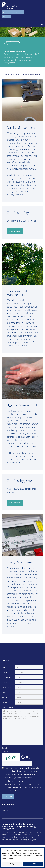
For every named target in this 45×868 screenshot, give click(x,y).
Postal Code (7, 687)
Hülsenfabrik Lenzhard (11, 74)
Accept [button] (33, 864)
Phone (4, 697)
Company (6, 682)
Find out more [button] (8, 858)
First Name (7, 672)
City (4, 692)
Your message (8, 707)
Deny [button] (12, 864)
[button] (23, 757)
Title (4, 667)
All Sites (6, 810)
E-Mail (5, 702)
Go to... (7, 12)
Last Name (7, 677)
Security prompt (6, 750)
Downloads (16, 231)
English (18, 12)
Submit (9, 797)
